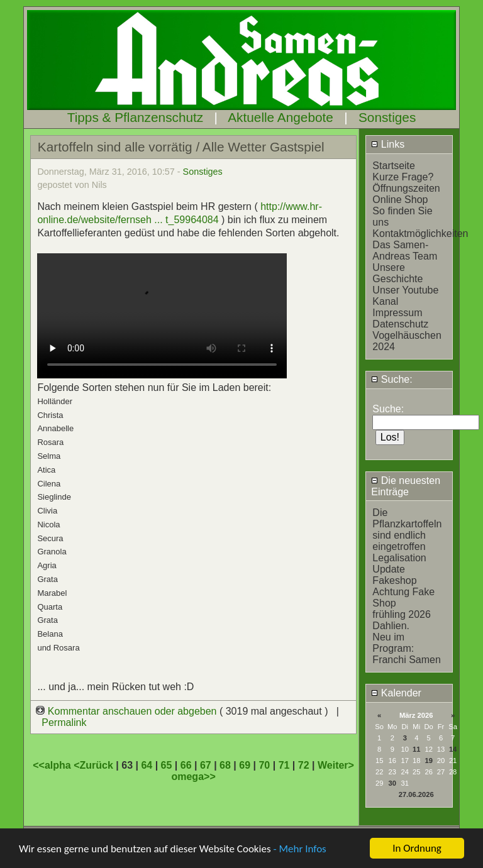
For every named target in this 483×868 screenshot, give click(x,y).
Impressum (397, 313)
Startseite (394, 166)
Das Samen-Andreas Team (405, 250)
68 (225, 765)
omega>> (193, 777)
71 (284, 765)
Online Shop (400, 200)
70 (264, 765)
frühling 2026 (402, 614)
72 (304, 765)
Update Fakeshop (394, 575)
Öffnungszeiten (406, 188)
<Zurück (95, 765)
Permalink (64, 722)
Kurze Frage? (403, 177)
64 (147, 765)
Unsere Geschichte (397, 273)
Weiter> (336, 765)
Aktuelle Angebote (280, 117)
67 (206, 765)
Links (388, 144)
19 (428, 761)
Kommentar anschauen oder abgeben (128, 711)
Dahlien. (391, 626)
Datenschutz (400, 324)
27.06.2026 (416, 794)
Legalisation (399, 558)
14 (453, 749)
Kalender (396, 693)
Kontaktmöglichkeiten (420, 233)
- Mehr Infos (299, 849)
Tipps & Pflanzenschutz (136, 117)
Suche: (391, 379)
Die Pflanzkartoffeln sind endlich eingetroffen (407, 530)
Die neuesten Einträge (406, 486)
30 (392, 783)
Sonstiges (387, 117)
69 (245, 765)
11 (416, 749)
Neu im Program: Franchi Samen (407, 648)
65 (167, 765)
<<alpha (53, 765)
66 (186, 765)
